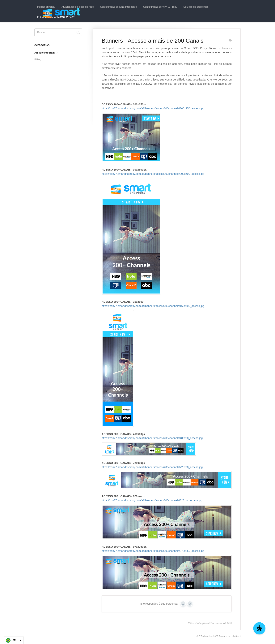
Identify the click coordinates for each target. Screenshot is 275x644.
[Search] (58, 32)
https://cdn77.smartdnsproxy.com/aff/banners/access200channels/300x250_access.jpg (153, 108)
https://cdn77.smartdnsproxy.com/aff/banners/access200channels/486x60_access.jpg (167, 446)
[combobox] (14, 640)
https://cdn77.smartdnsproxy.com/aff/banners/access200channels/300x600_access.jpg (153, 174)
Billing (38, 59)
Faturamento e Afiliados (51, 19)
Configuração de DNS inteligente (118, 7)
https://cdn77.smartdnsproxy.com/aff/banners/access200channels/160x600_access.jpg (153, 306)
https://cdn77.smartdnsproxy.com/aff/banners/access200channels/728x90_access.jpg (167, 477)
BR (11, 640)
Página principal (46, 7)
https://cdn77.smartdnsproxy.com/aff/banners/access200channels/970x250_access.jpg (153, 551)
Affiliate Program (46, 52)
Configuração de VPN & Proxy (160, 7)
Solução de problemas (196, 7)
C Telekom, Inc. (206, 636)
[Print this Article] (230, 41)
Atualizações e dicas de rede (78, 7)
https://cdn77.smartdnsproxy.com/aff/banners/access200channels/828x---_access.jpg (167, 519)
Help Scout (236, 636)
